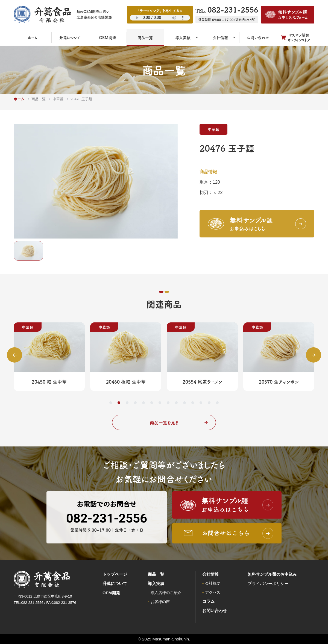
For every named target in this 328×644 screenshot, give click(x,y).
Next (314, 355)
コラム (208, 601)
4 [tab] (135, 403)
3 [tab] (127, 403)
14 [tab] (217, 403)
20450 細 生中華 (49, 382)
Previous (14, 355)
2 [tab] (119, 403)
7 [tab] (160, 403)
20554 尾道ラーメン (202, 382)
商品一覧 (39, 99)
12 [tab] (201, 403)
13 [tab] (209, 403)
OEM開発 (111, 593)
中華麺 (58, 99)
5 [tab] (143, 403)
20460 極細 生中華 (126, 382)
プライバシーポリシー (268, 583)
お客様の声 (160, 602)
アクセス (213, 592)
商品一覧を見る (179, 422)
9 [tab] (176, 403)
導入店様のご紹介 (166, 593)
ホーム (19, 99)
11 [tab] (193, 403)
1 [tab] (111, 403)
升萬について (115, 583)
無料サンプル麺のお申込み (272, 574)
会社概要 (213, 583)
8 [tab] (168, 403)
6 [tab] (152, 403)
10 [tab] (184, 403)
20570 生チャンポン (279, 382)
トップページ (115, 574)
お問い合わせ (215, 611)
